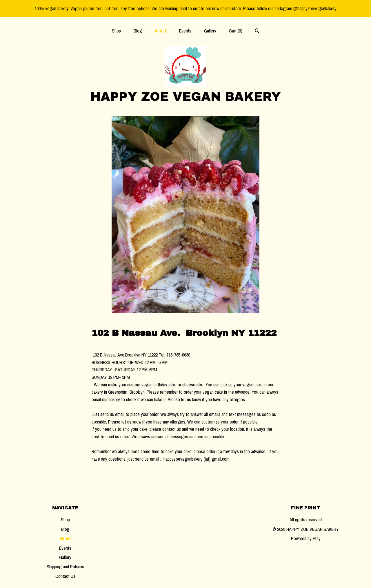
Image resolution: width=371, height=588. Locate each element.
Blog (138, 31)
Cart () (236, 31)
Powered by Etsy (306, 538)
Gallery (210, 31)
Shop (116, 31)
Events (185, 31)
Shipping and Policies (65, 567)
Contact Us (65, 576)
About (161, 31)
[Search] (257, 32)
